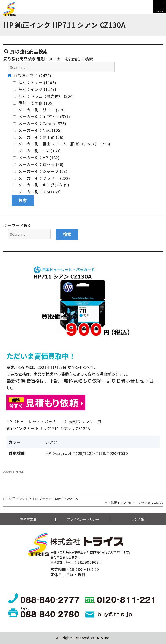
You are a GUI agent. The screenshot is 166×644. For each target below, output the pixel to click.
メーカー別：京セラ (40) (38, 164)
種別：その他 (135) (33, 103)
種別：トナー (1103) (34, 82)
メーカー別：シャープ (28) (40, 171)
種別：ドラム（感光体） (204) (43, 96)
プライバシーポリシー (83, 519)
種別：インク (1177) (34, 89)
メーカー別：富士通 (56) (38, 137)
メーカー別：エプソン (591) (41, 116)
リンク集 (138, 519)
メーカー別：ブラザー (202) (41, 178)
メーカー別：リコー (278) (39, 110)
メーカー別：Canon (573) (40, 123)
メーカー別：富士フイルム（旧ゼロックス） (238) (61, 144)
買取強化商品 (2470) (30, 75)
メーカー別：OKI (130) (37, 151)
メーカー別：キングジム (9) (41, 185)
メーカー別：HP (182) (36, 157)
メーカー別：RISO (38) (37, 192)
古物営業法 (28, 519)
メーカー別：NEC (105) (37, 130)
